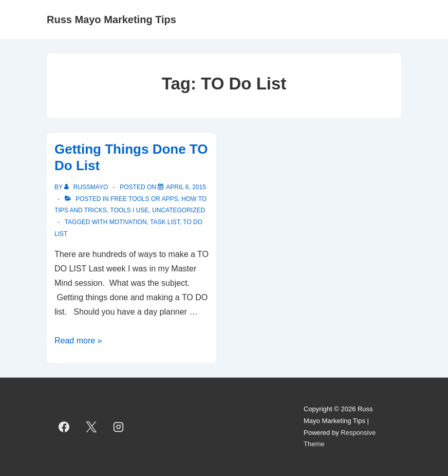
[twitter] (91, 427)
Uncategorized (179, 210)
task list (165, 222)
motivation (128, 222)
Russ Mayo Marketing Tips (111, 20)
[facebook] (64, 427)
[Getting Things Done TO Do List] (186, 187)
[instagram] (119, 427)
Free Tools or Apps (144, 199)
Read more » (78, 341)
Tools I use (129, 210)
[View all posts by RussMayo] (87, 187)
